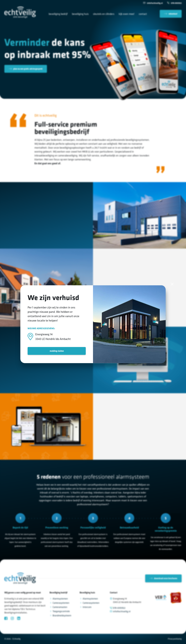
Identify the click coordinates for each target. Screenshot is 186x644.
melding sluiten (57, 351)
